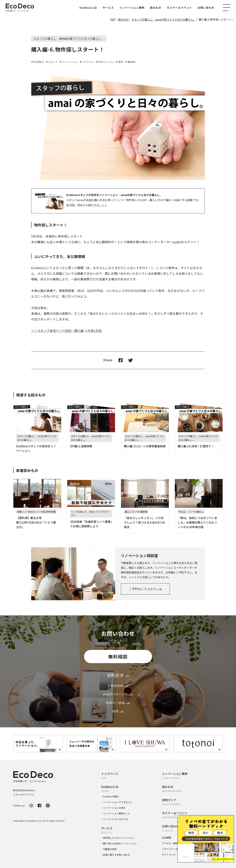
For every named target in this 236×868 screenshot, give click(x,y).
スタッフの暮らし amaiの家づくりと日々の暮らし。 (164, 19)
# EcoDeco (37, 62)
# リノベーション (69, 62)
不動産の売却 (110, 849)
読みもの (156, 8)
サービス (108, 8)
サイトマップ (169, 854)
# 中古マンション (105, 62)
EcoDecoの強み (111, 796)
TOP (112, 19)
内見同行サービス (118, 694)
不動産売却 (118, 686)
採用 (118, 711)
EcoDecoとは (88, 8)
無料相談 (118, 656)
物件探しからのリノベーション (119, 838)
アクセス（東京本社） (173, 843)
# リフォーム (87, 62)
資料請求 (118, 675)
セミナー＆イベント (179, 8)
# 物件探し (131, 62)
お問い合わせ (206, 8)
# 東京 (120, 62)
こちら (103, 205)
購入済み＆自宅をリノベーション (120, 843)
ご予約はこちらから (145, 589)
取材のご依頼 (118, 703)
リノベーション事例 (132, 8)
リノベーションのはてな (115, 819)
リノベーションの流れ (114, 808)
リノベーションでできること (118, 802)
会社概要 (167, 838)
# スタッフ (52, 62)
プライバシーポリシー (173, 849)
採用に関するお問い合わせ (116, 855)
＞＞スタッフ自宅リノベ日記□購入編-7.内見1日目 (66, 331)
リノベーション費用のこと (116, 813)
